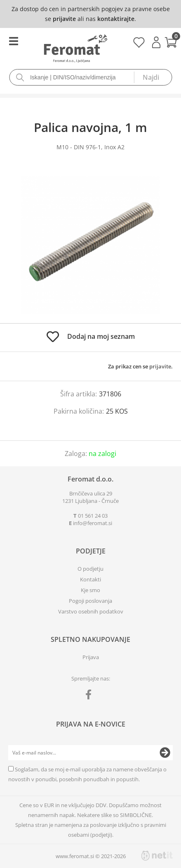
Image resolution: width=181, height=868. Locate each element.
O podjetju (90, 569)
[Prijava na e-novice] (165, 753)
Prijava (156, 42)
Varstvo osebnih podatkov (91, 611)
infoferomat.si (93, 523)
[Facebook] (90, 696)
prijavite (64, 19)
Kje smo (90, 590)
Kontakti (90, 579)
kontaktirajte (116, 19)
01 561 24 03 (93, 516)
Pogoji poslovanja (90, 601)
